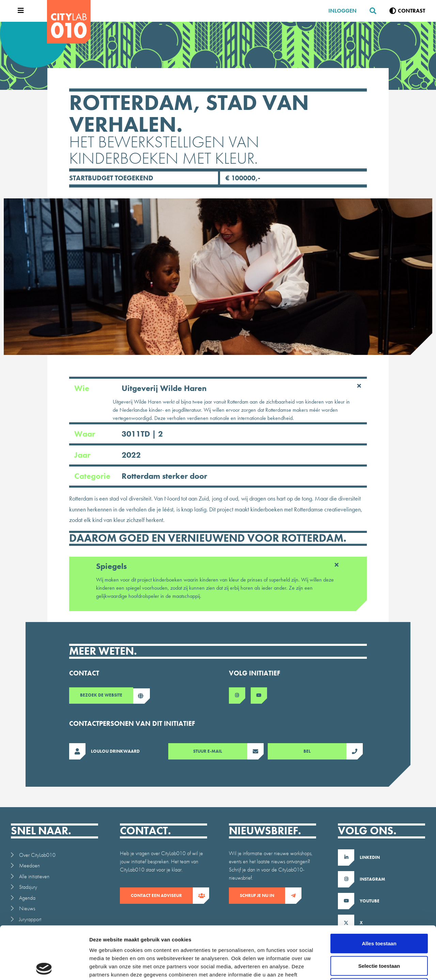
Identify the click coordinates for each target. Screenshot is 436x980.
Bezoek (107, 696)
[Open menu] (19, 11)
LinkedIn (370, 857)
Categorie (141, 476)
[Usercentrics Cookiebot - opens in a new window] (44, 967)
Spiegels (218, 565)
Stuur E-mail (220, 751)
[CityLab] (69, 22)
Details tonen (368, 967)
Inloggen (342, 11)
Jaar (107, 455)
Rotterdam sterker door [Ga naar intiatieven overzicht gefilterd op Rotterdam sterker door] (164, 476)
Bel (325, 751)
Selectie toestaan (379, 913)
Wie (218, 388)
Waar (119, 434)
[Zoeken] (370, 11)
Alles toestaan (379, 891)
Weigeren (379, 935)
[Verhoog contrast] (407, 11)
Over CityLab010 (37, 855)
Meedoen (29, 865)
